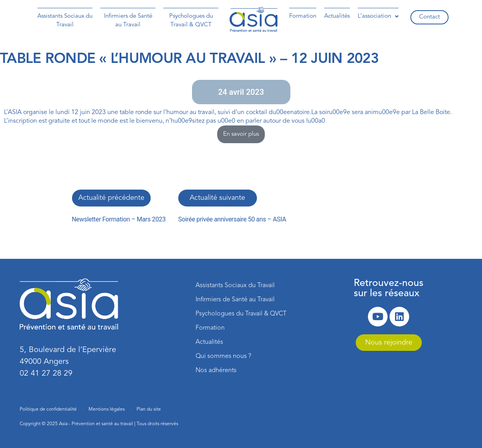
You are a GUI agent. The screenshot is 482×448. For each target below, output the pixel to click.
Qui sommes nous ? (223, 356)
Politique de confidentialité (48, 409)
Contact (429, 17)
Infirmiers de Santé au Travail (128, 21)
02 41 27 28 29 (46, 374)
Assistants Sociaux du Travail (65, 21)
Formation (303, 16)
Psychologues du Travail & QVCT (191, 21)
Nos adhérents (216, 371)
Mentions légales (107, 409)
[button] (378, 17)
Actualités (337, 16)
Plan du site (149, 409)
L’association (378, 16)
